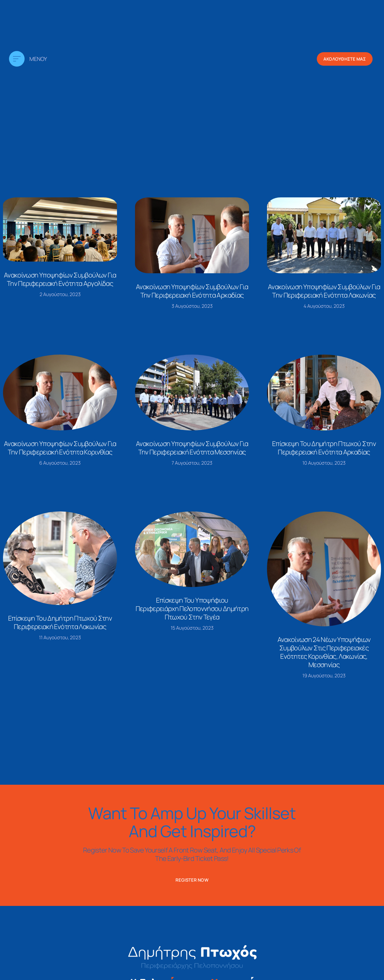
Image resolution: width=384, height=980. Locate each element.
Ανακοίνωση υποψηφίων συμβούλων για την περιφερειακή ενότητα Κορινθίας (60, 448)
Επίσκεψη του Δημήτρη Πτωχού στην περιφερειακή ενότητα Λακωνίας (60, 622)
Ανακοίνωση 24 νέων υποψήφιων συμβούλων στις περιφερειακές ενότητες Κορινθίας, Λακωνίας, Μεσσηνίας (324, 652)
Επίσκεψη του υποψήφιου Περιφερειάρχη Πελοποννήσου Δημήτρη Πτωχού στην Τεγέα (192, 609)
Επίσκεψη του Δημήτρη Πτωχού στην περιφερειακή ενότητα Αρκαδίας (324, 448)
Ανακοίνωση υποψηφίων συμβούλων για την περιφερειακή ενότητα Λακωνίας (324, 291)
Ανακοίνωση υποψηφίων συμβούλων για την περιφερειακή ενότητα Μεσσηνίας (192, 448)
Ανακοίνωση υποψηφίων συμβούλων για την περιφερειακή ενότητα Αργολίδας (60, 279)
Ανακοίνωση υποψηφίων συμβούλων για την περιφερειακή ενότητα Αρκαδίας (192, 291)
